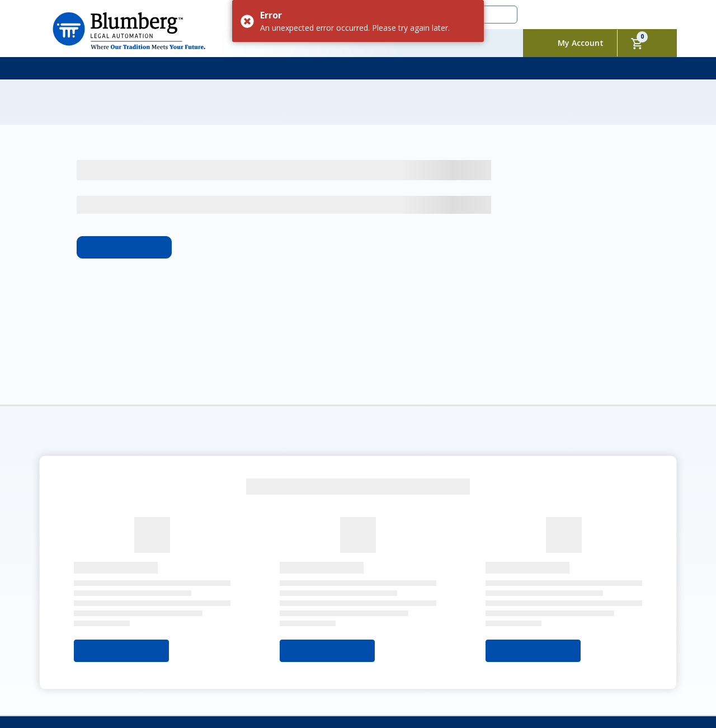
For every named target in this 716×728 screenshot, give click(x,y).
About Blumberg (83, 656)
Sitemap (102, 666)
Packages (213, 656)
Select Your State (121, 571)
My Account (581, 43)
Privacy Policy (367, 656)
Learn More (124, 168)
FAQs (315, 656)
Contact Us (268, 656)
